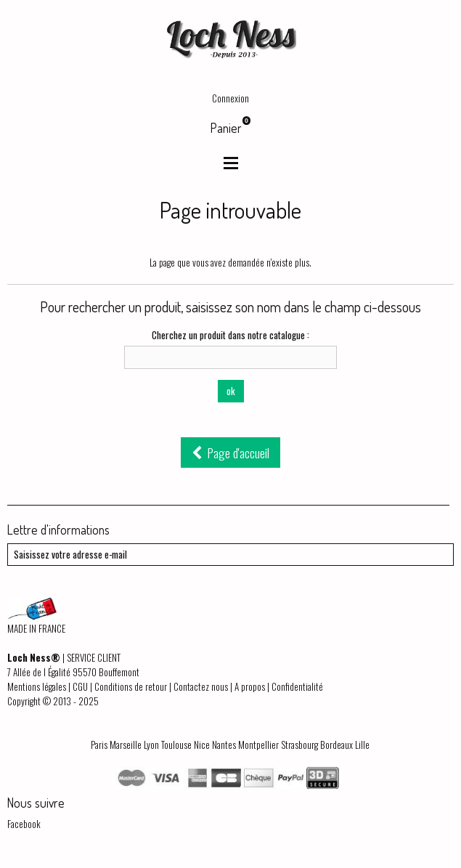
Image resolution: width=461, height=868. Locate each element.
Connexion (230, 98)
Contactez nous (201, 686)
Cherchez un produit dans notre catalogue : (230, 335)
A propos (250, 686)
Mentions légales (37, 686)
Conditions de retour (131, 686)
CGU (80, 686)
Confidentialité (297, 686)
